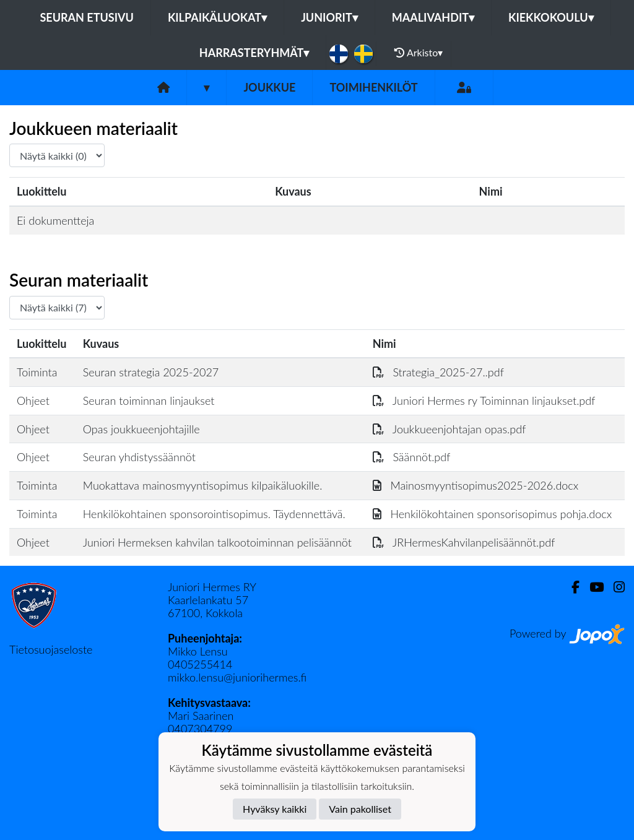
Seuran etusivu (87, 17)
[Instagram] (614, 587)
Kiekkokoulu (551, 17)
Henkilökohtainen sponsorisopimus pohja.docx (492, 514)
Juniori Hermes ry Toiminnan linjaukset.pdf (484, 401)
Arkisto (419, 53)
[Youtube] (592, 587)
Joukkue (269, 87)
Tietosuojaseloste (51, 649)
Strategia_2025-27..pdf (438, 372)
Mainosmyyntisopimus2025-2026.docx (476, 485)
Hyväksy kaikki (275, 809)
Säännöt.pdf (412, 457)
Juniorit (329, 17)
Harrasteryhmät (254, 53)
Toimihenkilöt (373, 87)
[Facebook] (571, 587)
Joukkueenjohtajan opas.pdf (449, 429)
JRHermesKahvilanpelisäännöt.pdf (464, 542)
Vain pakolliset (360, 809)
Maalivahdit (433, 17)
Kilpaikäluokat (217, 17)
